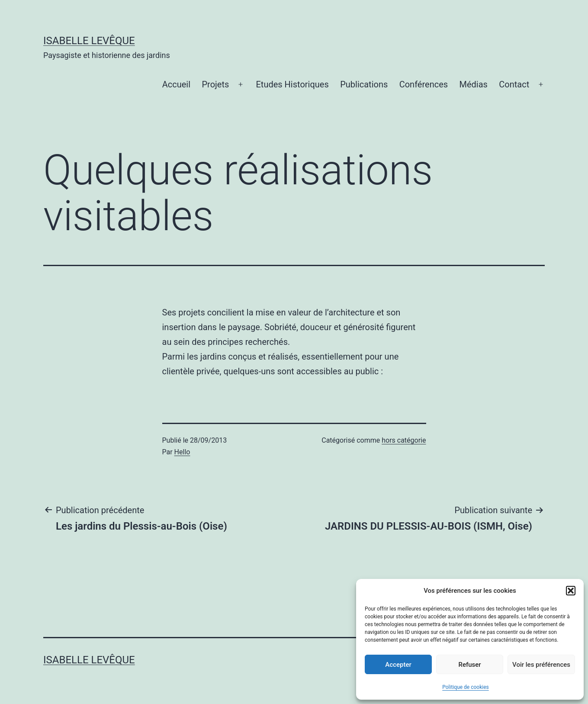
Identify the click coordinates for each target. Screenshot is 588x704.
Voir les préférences (541, 665)
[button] (571, 591)
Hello (182, 452)
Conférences (424, 84)
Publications (364, 84)
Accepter (398, 665)
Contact (514, 84)
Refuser (469, 665)
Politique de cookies (465, 687)
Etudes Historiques (292, 84)
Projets (215, 84)
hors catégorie (404, 440)
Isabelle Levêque (89, 41)
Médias (473, 84)
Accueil (176, 84)
